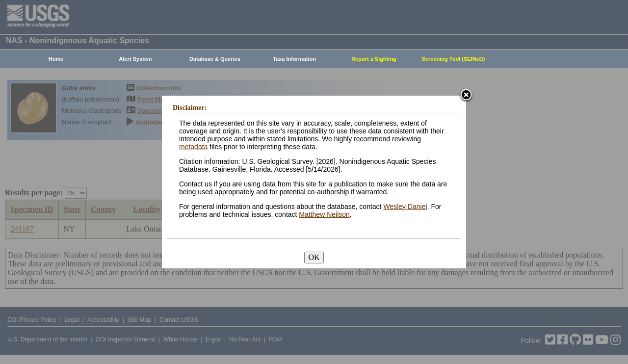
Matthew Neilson (324, 214)
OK (314, 257)
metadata (193, 147)
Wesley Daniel (405, 207)
